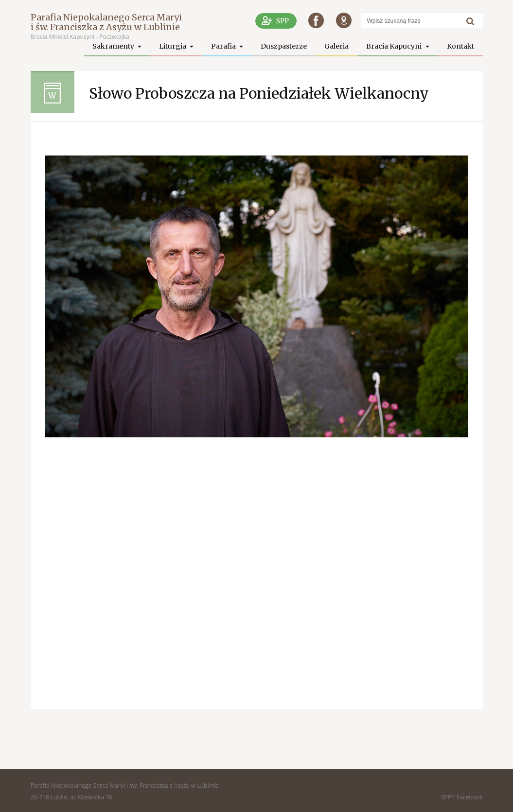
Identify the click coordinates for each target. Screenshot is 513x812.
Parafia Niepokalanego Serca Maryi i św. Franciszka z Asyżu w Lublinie (106, 22)
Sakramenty (114, 46)
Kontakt (460, 46)
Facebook (469, 797)
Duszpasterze (284, 46)
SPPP (448, 797)
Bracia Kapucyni (395, 46)
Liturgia (173, 46)
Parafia (224, 46)
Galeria (336, 46)
